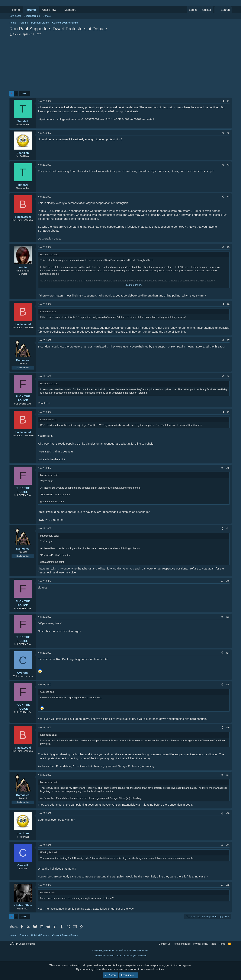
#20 (228, 885)
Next (23, 93)
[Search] (223, 10)
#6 (228, 304)
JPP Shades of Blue (23, 944)
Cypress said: (48, 692)
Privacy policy (201, 944)
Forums (31, 10)
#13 (228, 617)
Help (214, 944)
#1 (228, 101)
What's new (49, 10)
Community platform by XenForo (120, 951)
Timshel (17, 34)
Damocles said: (49, 419)
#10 (228, 468)
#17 (228, 775)
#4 (228, 197)
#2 (228, 133)
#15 (228, 685)
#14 (228, 653)
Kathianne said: (49, 311)
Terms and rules (182, 944)
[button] (59, 10)
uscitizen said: (48, 892)
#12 (228, 581)
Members (70, 10)
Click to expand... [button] (134, 285)
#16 (228, 728)
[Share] (223, 101)
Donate (47, 16)
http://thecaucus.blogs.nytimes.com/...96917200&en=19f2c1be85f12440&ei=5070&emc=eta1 (96, 119)
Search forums (32, 16)
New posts (15, 16)
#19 (228, 845)
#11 (228, 528)
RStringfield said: (50, 852)
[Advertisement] (120, 64)
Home (16, 10)
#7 (228, 340)
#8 (228, 376)
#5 (228, 247)
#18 (228, 813)
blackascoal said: (50, 254)
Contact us (165, 944)
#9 (228, 412)
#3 (228, 165)
